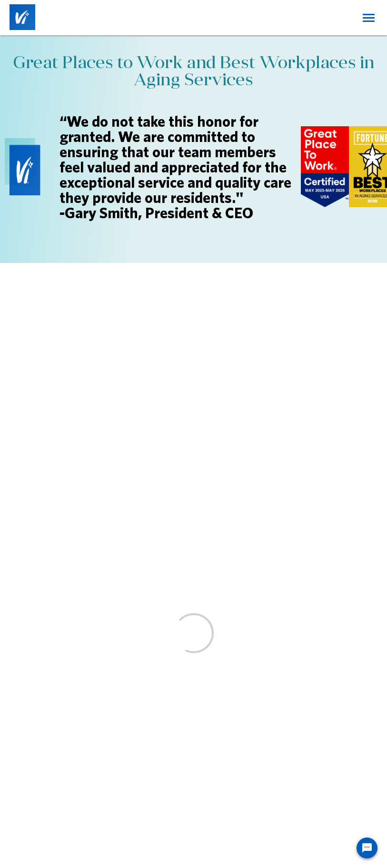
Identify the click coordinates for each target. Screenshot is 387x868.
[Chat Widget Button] (367, 848)
